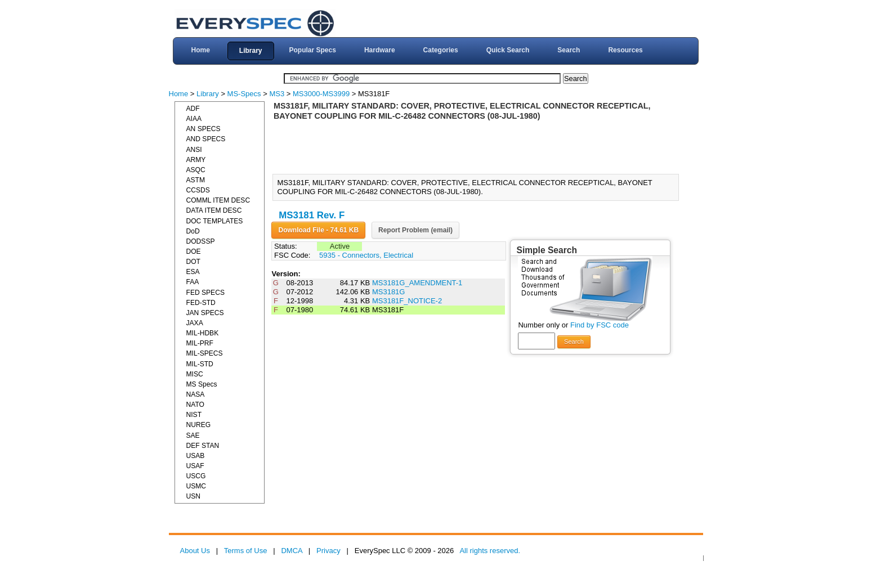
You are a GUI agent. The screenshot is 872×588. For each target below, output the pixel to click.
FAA (193, 282)
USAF (195, 466)
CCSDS (198, 190)
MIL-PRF (200, 343)
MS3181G (389, 292)
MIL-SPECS (205, 353)
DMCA (292, 551)
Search (569, 50)
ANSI (194, 150)
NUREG (199, 425)
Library (251, 51)
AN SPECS (204, 129)
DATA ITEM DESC (214, 210)
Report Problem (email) (415, 230)
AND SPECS (206, 139)
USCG (196, 476)
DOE (194, 252)
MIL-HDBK (203, 333)
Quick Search (508, 50)
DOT (194, 262)
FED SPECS (205, 293)
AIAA (194, 119)
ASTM (196, 180)
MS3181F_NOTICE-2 (407, 301)
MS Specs (202, 384)
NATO (195, 405)
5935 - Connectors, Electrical (366, 255)
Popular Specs (313, 50)
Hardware (380, 50)
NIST (194, 415)
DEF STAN (203, 446)
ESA (193, 272)
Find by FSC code (600, 325)
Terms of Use (246, 551)
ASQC (196, 170)
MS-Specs (244, 94)
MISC (195, 374)
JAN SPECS (205, 313)
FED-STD (201, 303)
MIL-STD (200, 364)
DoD (193, 231)
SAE (193, 436)
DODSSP (201, 241)
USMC (196, 486)
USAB (196, 456)
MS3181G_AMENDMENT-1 (417, 283)
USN (194, 496)
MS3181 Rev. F (312, 215)
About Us (195, 551)
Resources (625, 50)
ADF (193, 109)
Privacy (328, 551)
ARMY (196, 160)
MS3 (277, 94)
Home (200, 50)
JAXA (195, 323)
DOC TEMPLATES (215, 221)
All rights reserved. (490, 551)
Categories (441, 50)
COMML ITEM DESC (218, 200)
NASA (196, 394)
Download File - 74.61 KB (318, 230)
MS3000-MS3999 (321, 94)
